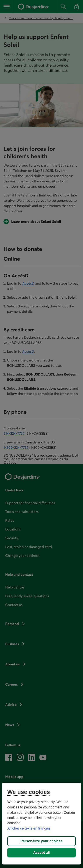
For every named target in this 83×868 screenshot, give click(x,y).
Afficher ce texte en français (29, 828)
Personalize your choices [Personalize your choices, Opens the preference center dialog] (41, 841)
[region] (41, 824)
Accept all (42, 853)
